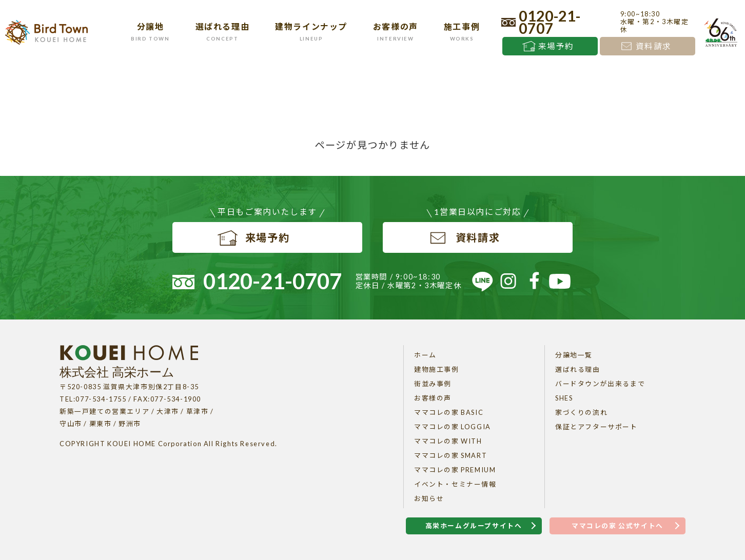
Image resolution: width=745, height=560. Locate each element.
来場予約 (556, 46)
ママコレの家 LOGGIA (453, 427)
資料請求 (654, 46)
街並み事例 (433, 384)
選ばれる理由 (578, 369)
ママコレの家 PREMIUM (455, 470)
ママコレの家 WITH (448, 441)
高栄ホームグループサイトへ (474, 526)
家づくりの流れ (581, 412)
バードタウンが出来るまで (600, 384)
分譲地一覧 (574, 355)
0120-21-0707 (550, 22)
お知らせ (429, 498)
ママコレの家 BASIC (449, 412)
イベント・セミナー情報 (455, 484)
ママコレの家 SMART (450, 455)
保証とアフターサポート (596, 427)
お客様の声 (433, 398)
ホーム (425, 355)
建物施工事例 (437, 369)
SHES (564, 398)
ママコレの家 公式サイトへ (617, 526)
